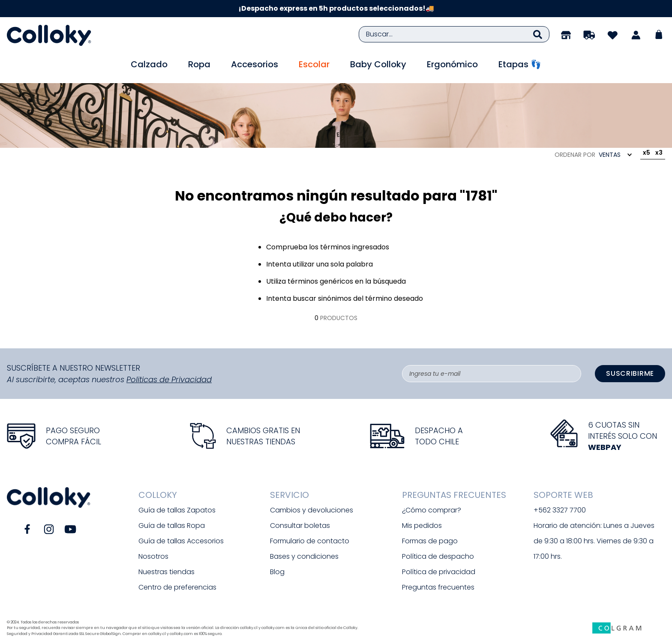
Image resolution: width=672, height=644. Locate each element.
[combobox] (454, 34)
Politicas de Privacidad (169, 379)
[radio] (646, 154)
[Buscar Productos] (538, 34)
